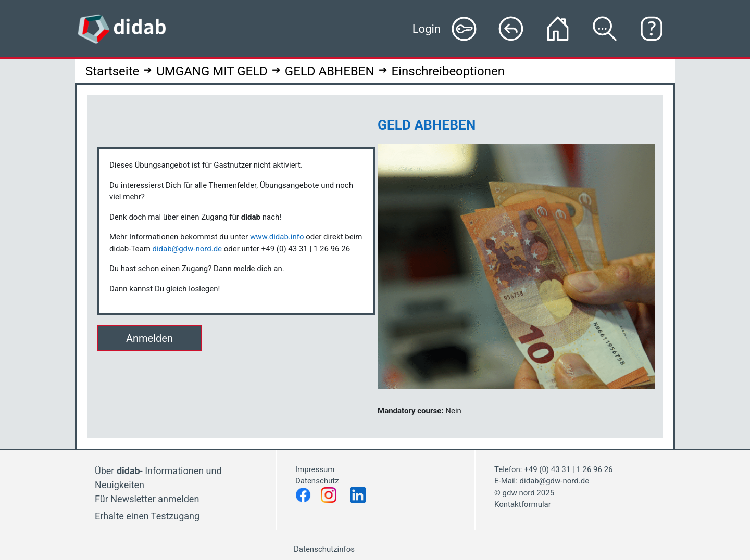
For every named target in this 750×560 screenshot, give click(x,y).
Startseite (112, 71)
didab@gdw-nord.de (187, 249)
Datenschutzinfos (324, 549)
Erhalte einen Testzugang (147, 516)
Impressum (315, 469)
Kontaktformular (523, 504)
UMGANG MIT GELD (212, 71)
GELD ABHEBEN (330, 71)
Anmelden (149, 338)
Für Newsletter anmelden (147, 499)
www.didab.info (277, 237)
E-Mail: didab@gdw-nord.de (542, 481)
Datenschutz (318, 481)
